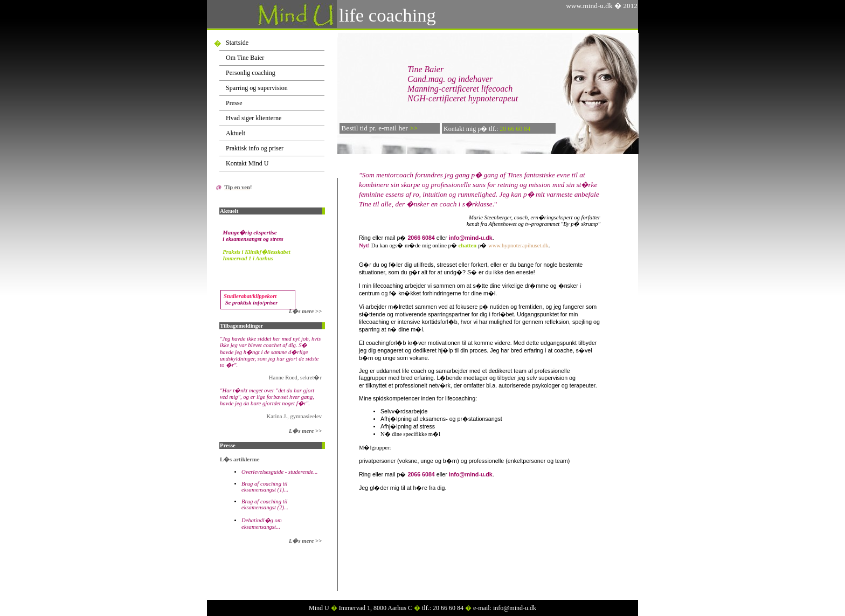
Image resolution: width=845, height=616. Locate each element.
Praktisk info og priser (255, 148)
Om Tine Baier (245, 58)
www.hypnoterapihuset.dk (518, 245)
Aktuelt (236, 133)
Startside (237, 43)
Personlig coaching (251, 73)
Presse (234, 103)
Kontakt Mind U (247, 163)
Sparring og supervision (257, 88)
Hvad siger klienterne (254, 118)
